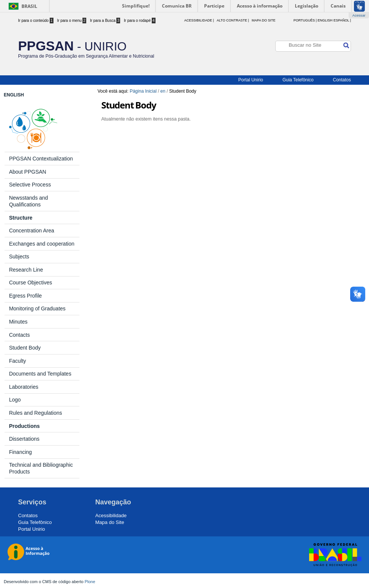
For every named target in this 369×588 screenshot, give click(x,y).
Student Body (25, 348)
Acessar (359, 15)
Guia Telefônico (298, 80)
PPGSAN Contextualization (41, 159)
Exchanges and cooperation (42, 244)
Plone (90, 582)
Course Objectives (30, 283)
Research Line (26, 270)
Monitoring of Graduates (37, 309)
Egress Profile (25, 296)
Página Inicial (143, 91)
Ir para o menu (72, 21)
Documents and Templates (40, 374)
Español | (342, 20)
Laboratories (24, 387)
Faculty (18, 361)
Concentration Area (32, 231)
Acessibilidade (111, 515)
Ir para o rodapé (140, 21)
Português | (305, 20)
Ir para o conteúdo (36, 21)
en (163, 91)
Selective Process (30, 185)
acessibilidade (198, 20)
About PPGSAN (28, 172)
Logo (15, 400)
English (325, 20)
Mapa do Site (264, 20)
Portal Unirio (251, 80)
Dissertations (24, 439)
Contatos (342, 80)
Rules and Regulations (36, 413)
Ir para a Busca (105, 21)
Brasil (29, 6)
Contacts (19, 335)
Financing (21, 452)
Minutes (18, 322)
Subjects (19, 257)
